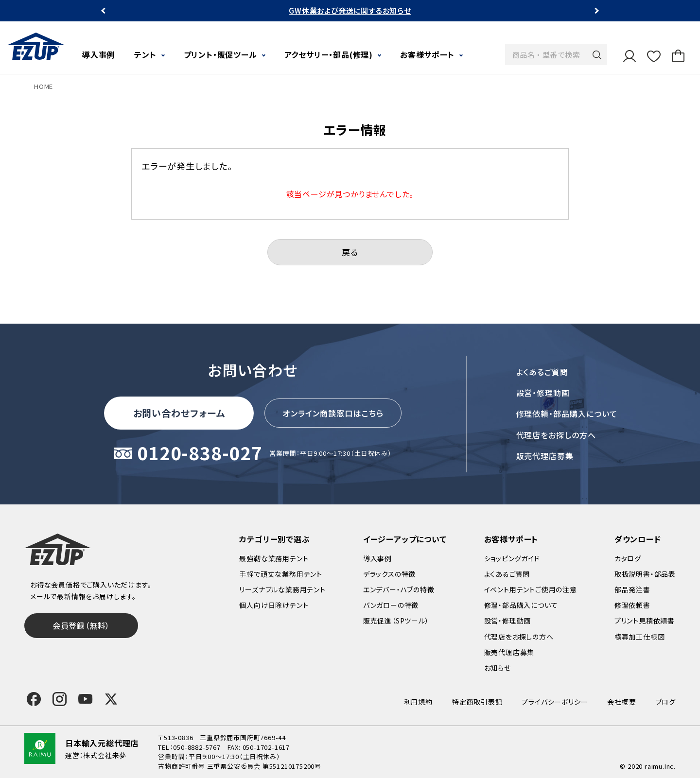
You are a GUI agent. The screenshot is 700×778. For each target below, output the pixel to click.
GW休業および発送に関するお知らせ (350, 10)
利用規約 (418, 702)
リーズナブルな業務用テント (282, 589)
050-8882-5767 (197, 747)
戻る (350, 252)
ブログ (666, 702)
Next (596, 11)
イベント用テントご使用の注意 (531, 589)
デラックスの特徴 (389, 574)
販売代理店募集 (545, 456)
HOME (44, 86)
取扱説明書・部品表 (645, 574)
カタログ (628, 558)
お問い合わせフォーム (179, 413)
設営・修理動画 (543, 393)
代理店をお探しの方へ (556, 435)
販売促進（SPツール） (396, 621)
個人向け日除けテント (274, 605)
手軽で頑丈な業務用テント (281, 574)
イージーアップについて (405, 539)
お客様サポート (427, 54)
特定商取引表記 (477, 702)
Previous (104, 11)
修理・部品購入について (521, 605)
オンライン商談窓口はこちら (333, 413)
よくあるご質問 (542, 372)
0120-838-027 (200, 454)
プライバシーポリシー (555, 702)
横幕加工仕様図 (640, 637)
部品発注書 (632, 589)
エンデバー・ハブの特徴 (399, 589)
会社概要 (621, 702)
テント (145, 54)
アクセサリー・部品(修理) (329, 54)
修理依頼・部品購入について (567, 414)
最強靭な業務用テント (274, 558)
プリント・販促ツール (220, 54)
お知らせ (498, 668)
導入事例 (98, 54)
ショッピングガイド (512, 558)
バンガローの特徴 (391, 605)
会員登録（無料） (81, 625)
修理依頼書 (632, 605)
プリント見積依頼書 (645, 621)
